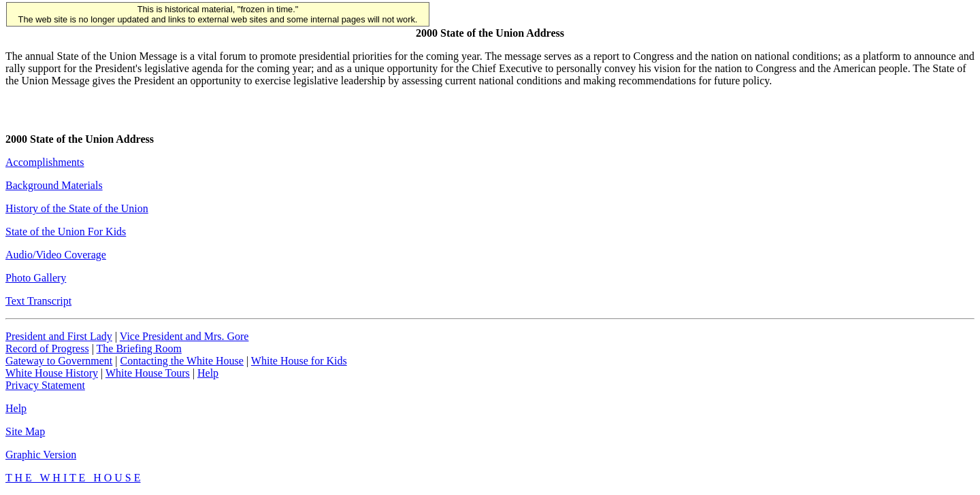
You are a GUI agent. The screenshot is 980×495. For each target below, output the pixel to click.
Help (208, 373)
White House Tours (148, 373)
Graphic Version (41, 455)
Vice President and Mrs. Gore (184, 336)
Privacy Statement (45, 385)
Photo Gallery (36, 278)
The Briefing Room (139, 348)
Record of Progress (47, 348)
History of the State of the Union (77, 208)
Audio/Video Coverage (56, 255)
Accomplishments (45, 162)
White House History (52, 373)
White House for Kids (299, 361)
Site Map (25, 431)
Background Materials (54, 185)
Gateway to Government (59, 361)
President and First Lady (59, 336)
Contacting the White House (181, 361)
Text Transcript (38, 301)
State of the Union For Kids (66, 232)
